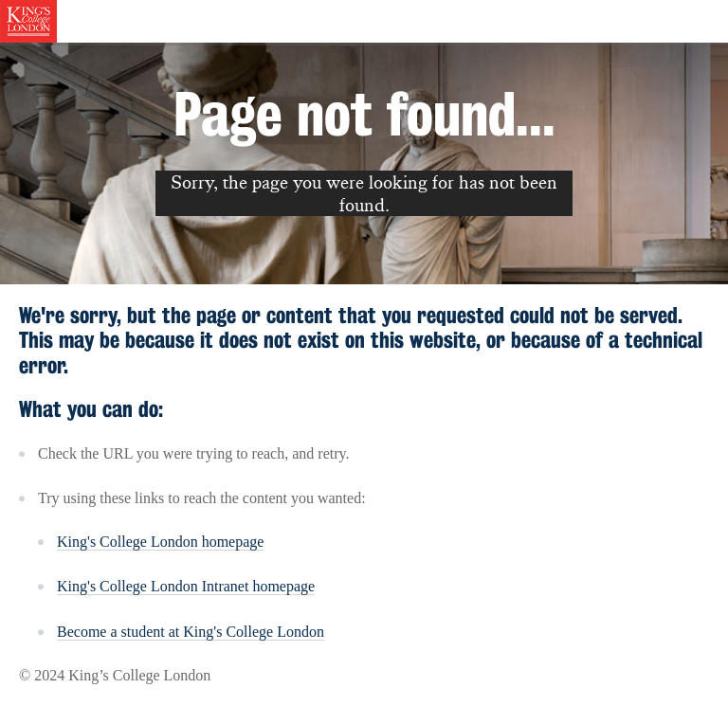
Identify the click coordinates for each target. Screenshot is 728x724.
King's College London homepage (160, 542)
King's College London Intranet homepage (186, 586)
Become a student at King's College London (191, 632)
